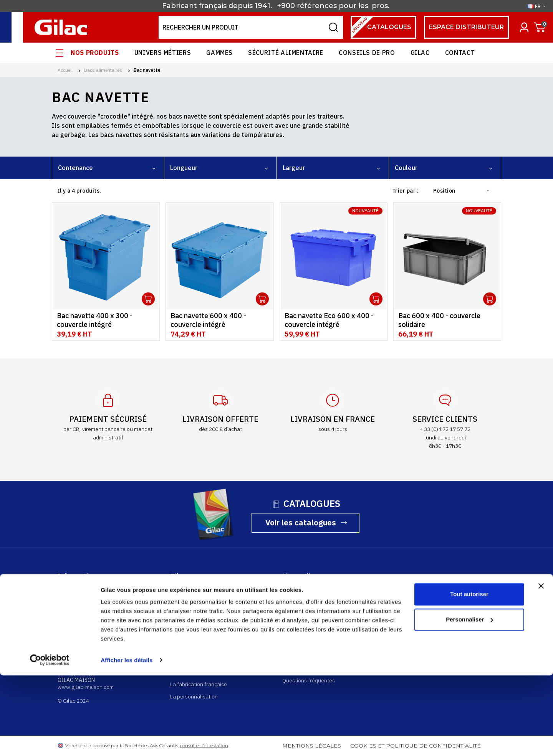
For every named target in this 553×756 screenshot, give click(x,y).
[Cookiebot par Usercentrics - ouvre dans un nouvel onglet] (50, 741)
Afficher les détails (127, 741)
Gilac (420, 53)
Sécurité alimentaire (286, 53)
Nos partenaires (189, 639)
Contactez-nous (438, 615)
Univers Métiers (163, 53)
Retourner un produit (307, 635)
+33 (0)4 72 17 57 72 (83, 618)
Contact (460, 53)
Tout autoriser (469, 675)
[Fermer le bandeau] (541, 667)
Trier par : (405, 191)
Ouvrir (148, 299)
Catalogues (381, 27)
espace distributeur (466, 27)
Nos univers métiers (194, 626)
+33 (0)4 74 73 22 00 (83, 645)
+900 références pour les (324, 6)
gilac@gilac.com (77, 652)
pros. (382, 6)
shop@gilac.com (77, 625)
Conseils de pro (367, 53)
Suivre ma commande (308, 622)
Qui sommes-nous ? (194, 589)
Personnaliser (469, 700)
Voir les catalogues (301, 522)
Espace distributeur (306, 602)
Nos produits (95, 53)
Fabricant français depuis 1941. (219, 6)
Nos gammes (185, 614)
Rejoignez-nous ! (190, 651)
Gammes (219, 53)
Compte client (299, 589)
